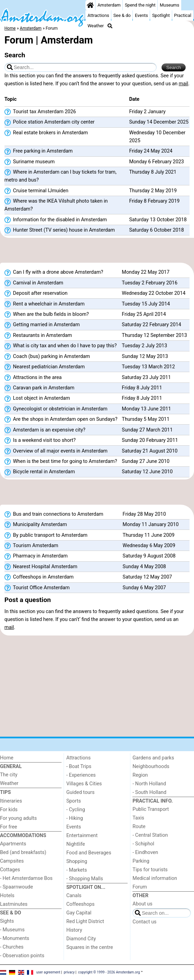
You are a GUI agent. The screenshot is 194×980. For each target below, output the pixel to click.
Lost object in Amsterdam (37, 398)
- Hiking (75, 818)
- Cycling (76, 810)
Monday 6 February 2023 (156, 162)
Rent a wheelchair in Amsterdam (45, 304)
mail (183, 84)
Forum (140, 887)
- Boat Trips (79, 766)
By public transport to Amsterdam (46, 535)
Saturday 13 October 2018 (158, 220)
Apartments (13, 844)
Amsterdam (109, 5)
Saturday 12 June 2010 (147, 472)
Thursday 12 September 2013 (154, 335)
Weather (96, 26)
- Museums (12, 930)
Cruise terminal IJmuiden (36, 191)
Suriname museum (30, 162)
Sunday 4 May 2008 (144, 567)
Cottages (10, 870)
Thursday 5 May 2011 (146, 419)
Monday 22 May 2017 (146, 272)
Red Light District (85, 921)
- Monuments (15, 938)
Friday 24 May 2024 (151, 151)
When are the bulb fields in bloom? (47, 314)
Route (139, 827)
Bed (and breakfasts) (23, 852)
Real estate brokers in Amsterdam (46, 133)
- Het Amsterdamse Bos (26, 878)
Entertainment (82, 836)
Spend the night (140, 5)
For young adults (18, 818)
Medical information (155, 878)
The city (9, 775)
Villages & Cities (84, 784)
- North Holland (149, 784)
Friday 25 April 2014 (144, 314)
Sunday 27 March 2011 (147, 430)
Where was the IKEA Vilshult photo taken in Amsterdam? (56, 205)
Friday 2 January (147, 112)
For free (8, 827)
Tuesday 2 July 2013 (144, 346)
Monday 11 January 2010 (151, 525)
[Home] (90, 5)
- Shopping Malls (85, 879)
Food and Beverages (89, 853)
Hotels (7, 896)
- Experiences (81, 775)
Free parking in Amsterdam (39, 151)
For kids (9, 810)
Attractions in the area (33, 378)
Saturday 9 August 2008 (149, 556)
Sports (74, 801)
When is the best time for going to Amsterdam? (61, 462)
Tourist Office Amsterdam (37, 588)
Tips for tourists (150, 870)
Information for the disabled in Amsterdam (56, 220)
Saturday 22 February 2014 (151, 325)
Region (140, 775)
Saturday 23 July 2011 (146, 377)
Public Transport (151, 809)
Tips (5, 792)
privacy (69, 972)
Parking (141, 861)
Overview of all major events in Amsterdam (56, 451)
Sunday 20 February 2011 (150, 440)
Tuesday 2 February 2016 (150, 283)
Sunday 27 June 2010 (146, 461)
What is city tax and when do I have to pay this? (61, 346)
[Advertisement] (97, 252)
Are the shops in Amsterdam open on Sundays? (61, 419)
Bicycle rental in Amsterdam (40, 472)
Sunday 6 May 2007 (144, 588)
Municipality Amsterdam (36, 525)
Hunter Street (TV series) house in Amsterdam (60, 230)
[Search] (110, 26)
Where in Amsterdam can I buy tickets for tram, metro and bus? (61, 176)
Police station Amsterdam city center (50, 122)
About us (142, 904)
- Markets (77, 870)
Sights (7, 921)
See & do (122, 15)
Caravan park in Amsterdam (39, 388)
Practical (183, 15)
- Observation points (22, 956)
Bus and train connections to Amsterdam (54, 514)
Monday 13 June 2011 (146, 409)
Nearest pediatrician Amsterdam (45, 367)
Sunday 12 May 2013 (145, 356)
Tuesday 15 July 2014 (146, 304)
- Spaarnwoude (16, 887)
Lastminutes (14, 904)
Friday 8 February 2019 (154, 201)
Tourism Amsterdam (31, 546)
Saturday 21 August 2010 (150, 451)
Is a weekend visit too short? (40, 440)
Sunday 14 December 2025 (159, 122)
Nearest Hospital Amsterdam (41, 567)
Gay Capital (79, 913)
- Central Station (150, 835)
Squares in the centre (90, 947)
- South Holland (149, 792)
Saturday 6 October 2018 (156, 230)
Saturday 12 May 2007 (147, 577)
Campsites (12, 861)
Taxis (138, 818)
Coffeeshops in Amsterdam (39, 577)
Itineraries (11, 801)
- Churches (12, 947)
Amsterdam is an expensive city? (45, 430)
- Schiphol (143, 844)
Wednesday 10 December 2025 (157, 137)
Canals (74, 896)
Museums (170, 5)
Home (7, 758)
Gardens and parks (153, 758)
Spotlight (161, 15)
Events (141, 15)
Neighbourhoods (151, 766)
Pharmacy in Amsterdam (36, 556)
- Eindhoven (145, 852)
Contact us (144, 922)
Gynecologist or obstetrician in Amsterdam (56, 409)
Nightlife (76, 844)
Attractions (98, 15)
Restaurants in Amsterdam (38, 336)
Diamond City (81, 939)
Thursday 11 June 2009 (149, 535)
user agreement (48, 972)
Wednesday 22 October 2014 (154, 293)
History (74, 930)
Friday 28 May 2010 (144, 514)
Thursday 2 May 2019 (153, 191)
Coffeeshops (81, 904)
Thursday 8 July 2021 (153, 172)
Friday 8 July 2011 (142, 388)
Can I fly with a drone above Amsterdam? (54, 272)
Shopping (77, 861)
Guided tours (81, 792)
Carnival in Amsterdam (34, 283)
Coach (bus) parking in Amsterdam (47, 357)
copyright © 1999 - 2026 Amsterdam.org (109, 972)
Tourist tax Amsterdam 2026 (40, 112)
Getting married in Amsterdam (42, 325)
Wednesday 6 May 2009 (149, 546)
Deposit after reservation (36, 293)
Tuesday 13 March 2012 (148, 367)
